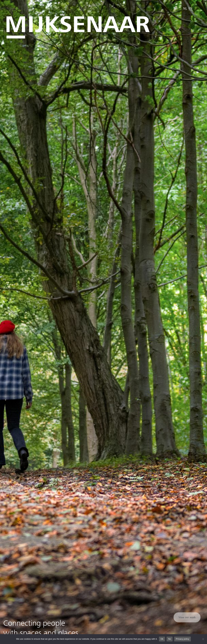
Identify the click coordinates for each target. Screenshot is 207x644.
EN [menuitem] (191, 9)
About (32, 9)
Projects (13, 9)
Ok (162, 639)
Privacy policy (182, 639)
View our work (187, 617)
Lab (70, 9)
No (170, 639)
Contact (87, 9)
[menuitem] (185, 8)
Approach (52, 9)
